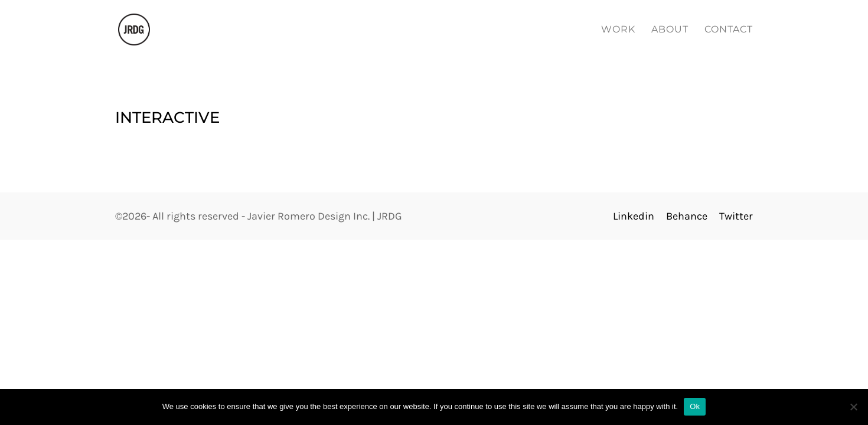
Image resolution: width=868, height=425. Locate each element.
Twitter (736, 216)
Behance (688, 216)
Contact (729, 30)
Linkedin (634, 216)
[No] (853, 407)
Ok (695, 406)
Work (618, 30)
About (670, 30)
